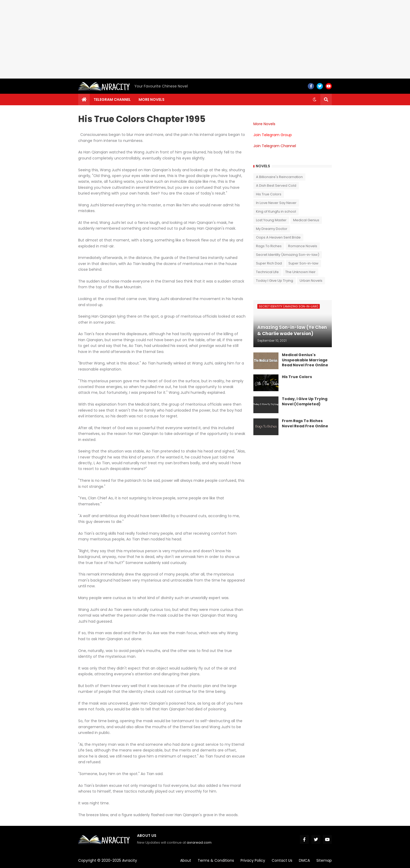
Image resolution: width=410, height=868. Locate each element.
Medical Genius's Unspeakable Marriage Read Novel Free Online (305, 360)
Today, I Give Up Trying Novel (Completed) (305, 402)
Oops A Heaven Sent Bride (278, 237)
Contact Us (282, 860)
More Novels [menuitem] (152, 99)
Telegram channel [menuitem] (112, 99)
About (186, 860)
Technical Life (267, 272)
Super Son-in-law (303, 263)
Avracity (130, 860)
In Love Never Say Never (276, 203)
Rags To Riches (269, 246)
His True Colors (269, 194)
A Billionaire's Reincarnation (279, 177)
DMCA (304, 860)
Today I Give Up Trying (275, 281)
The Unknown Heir (300, 272)
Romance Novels (303, 246)
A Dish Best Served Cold (276, 186)
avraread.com (199, 842)
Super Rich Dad (269, 263)
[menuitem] (84, 99)
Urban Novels (311, 281)
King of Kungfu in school (276, 211)
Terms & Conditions (216, 860)
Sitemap (324, 860)
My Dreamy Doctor (272, 229)
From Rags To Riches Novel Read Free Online (305, 424)
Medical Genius (306, 220)
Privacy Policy (253, 860)
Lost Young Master (271, 220)
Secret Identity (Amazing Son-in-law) (288, 255)
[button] (315, 99)
